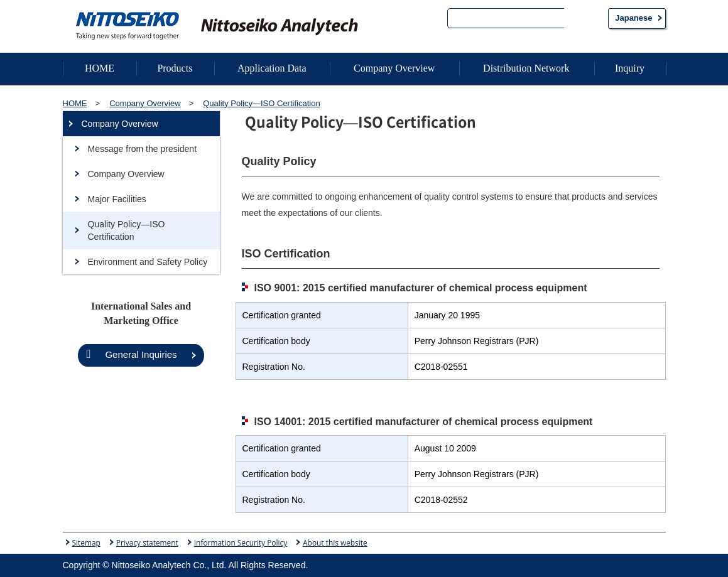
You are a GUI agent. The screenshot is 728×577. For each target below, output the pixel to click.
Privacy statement (147, 542)
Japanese (633, 18)
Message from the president (143, 149)
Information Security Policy (241, 542)
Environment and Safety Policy (148, 262)
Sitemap (86, 542)
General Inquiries (131, 354)
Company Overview (120, 124)
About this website (335, 542)
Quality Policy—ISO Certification (127, 230)
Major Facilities (117, 199)
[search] (506, 19)
